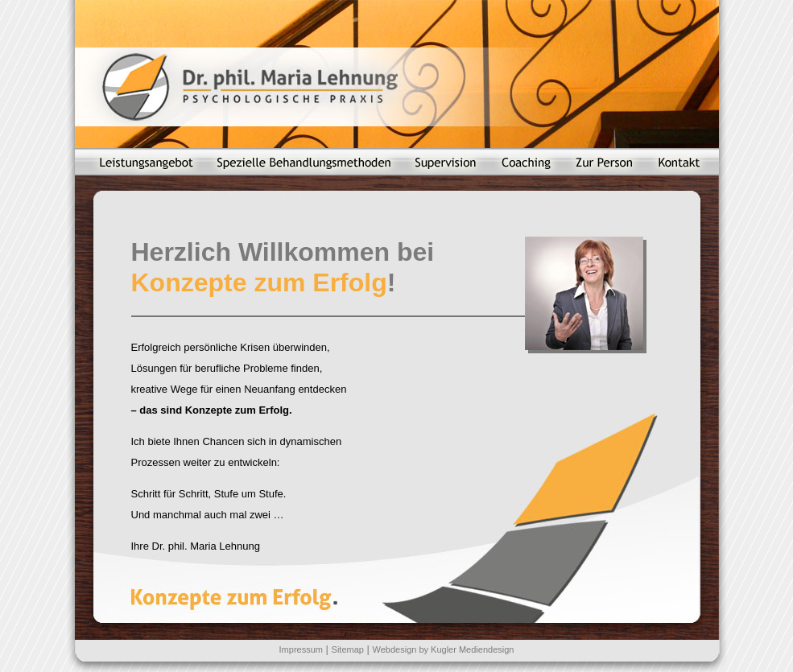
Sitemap (348, 649)
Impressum (301, 649)
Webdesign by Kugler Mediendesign (444, 649)
